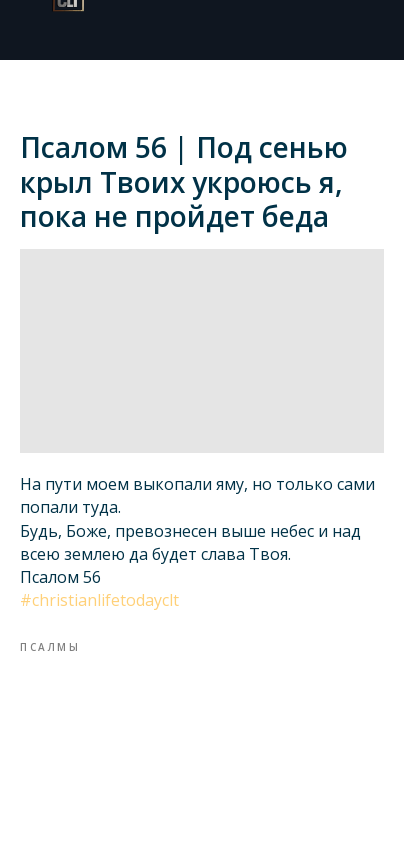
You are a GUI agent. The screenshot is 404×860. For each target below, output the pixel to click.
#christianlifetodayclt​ (99, 600)
